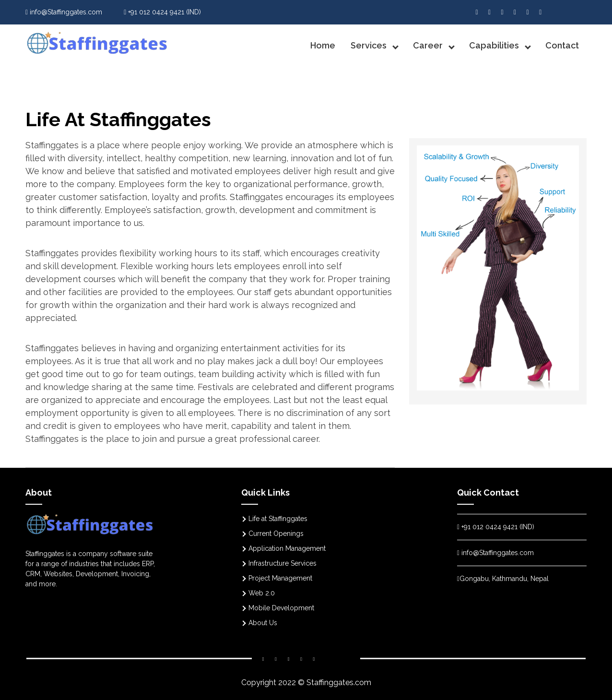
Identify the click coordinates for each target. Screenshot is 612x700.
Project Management (280, 578)
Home (323, 45)
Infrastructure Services (282, 563)
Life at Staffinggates (278, 519)
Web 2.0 (262, 593)
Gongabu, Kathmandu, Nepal (503, 579)
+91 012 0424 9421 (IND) (162, 12)
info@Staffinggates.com (64, 12)
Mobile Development (281, 608)
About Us (263, 623)
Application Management (287, 548)
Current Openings (276, 534)
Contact (562, 45)
